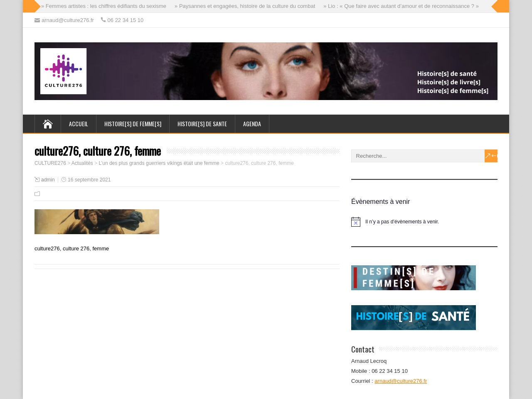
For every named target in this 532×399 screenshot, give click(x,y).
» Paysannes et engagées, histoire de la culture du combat (245, 6)
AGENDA (252, 124)
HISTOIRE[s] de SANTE (202, 124)
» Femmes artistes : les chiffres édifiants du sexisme (104, 6)
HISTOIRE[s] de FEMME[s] (133, 124)
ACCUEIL (79, 124)
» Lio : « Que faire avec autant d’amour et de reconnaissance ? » (401, 6)
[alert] (424, 222)
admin (48, 180)
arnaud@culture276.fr (401, 381)
